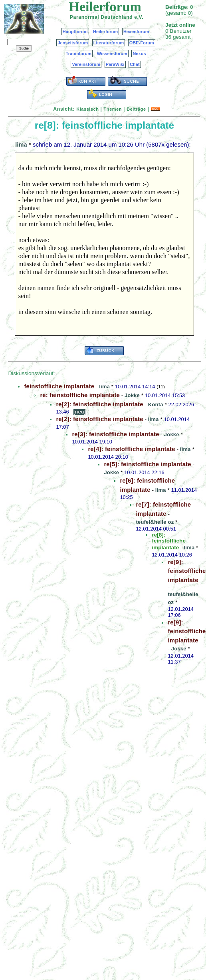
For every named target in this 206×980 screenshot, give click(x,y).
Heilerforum (105, 32)
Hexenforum (136, 32)
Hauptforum (75, 32)
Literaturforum (109, 43)
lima (21, 145)
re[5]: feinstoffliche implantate (147, 464)
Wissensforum (112, 54)
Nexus (139, 54)
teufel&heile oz (155, 522)
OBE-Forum (142, 43)
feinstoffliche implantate (59, 386)
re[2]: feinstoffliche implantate (99, 404)
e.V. (139, 17)
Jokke (132, 395)
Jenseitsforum (73, 43)
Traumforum (79, 54)
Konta (156, 405)
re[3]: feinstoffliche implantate (115, 434)
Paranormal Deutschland (101, 17)
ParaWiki (115, 64)
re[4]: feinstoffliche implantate (131, 449)
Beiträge (136, 109)
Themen (113, 109)
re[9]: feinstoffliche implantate (187, 571)
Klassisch (87, 109)
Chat (135, 64)
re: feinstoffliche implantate (80, 395)
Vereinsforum (86, 64)
